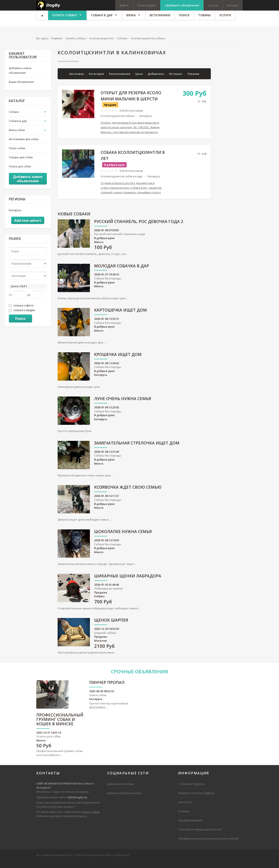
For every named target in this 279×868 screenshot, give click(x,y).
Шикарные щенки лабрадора (128, 583)
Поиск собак (17, 155)
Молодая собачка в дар (122, 273)
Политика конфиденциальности (200, 837)
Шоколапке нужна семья (123, 539)
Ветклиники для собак (24, 146)
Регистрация (147, 5)
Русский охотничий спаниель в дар (120, 241)
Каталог (233, 5)
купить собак (91, 819)
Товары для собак (21, 164)
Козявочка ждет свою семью (128, 495)
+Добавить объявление (182, 5)
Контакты (185, 809)
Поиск (20, 325)
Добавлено (156, 81)
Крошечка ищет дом (118, 362)
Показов (193, 81)
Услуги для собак (20, 174)
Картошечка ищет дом (121, 317)
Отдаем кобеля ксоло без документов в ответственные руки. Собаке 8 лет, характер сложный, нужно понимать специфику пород (131, 195)
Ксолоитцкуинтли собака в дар (122, 183)
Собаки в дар (18, 128)
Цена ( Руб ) (19, 293)
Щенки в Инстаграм (121, 791)
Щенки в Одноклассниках (125, 800)
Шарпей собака (105, 640)
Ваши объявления (21, 89)
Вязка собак (17, 137)
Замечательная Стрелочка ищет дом (137, 450)
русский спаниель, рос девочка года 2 (139, 229)
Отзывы (184, 818)
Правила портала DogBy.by (196, 800)
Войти (124, 5)
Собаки (14, 119)
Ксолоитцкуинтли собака (118, 123)
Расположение (120, 81)
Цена (139, 81)
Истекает (176, 81)
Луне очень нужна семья (123, 406)
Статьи (213, 5)
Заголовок (77, 81)
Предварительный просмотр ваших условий (208, 846)
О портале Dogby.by (192, 791)
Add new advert (28, 228)
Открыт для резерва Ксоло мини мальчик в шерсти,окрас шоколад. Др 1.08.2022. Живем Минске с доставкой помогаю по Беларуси (130, 134)
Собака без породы (108, 285)
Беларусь (146, 123)
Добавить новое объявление (20, 77)
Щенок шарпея (111, 628)
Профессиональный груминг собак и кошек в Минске (60, 727)
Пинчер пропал (107, 690)
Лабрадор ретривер (108, 595)
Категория (97, 81)
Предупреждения (190, 827)
